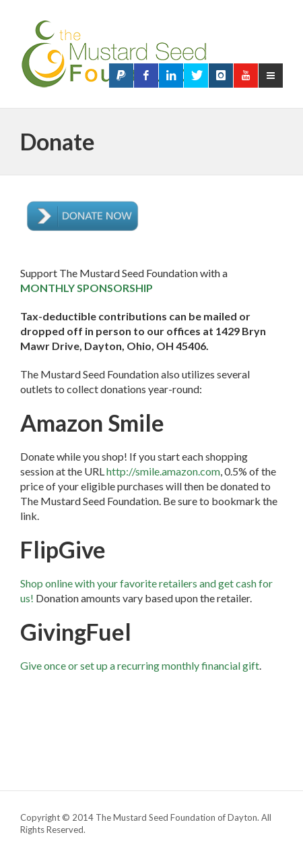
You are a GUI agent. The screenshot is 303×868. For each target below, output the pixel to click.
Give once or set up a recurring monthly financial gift (140, 665)
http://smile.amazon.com (163, 471)
